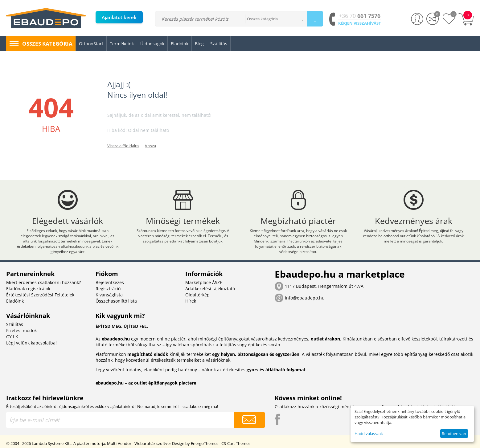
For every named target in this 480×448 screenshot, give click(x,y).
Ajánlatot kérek (119, 17)
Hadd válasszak (369, 434)
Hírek (191, 301)
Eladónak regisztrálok (28, 289)
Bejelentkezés (110, 282)
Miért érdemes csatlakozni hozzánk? (43, 282)
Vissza (150, 146)
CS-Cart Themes (236, 443)
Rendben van (454, 434)
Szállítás (15, 324)
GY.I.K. (13, 337)
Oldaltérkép (197, 295)
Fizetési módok (21, 330)
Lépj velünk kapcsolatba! (31, 343)
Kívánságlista (109, 295)
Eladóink (15, 301)
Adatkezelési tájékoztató (210, 289)
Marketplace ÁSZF (204, 282)
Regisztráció (108, 289)
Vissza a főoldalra (123, 146)
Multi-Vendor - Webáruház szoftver (139, 443)
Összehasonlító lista (116, 301)
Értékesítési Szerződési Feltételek (40, 295)
